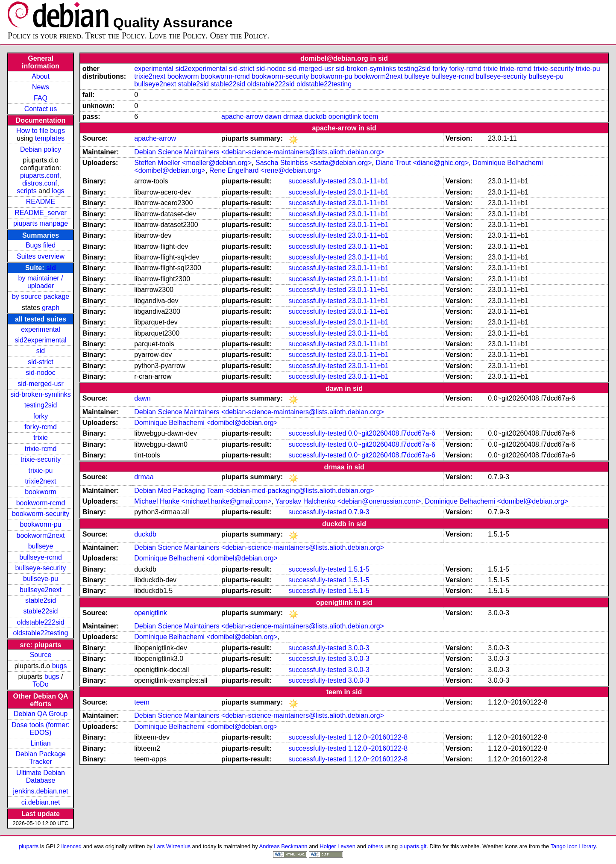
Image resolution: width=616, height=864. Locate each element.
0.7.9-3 (359, 512)
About (41, 76)
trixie (41, 438)
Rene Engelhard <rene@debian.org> (265, 170)
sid (51, 268)
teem (371, 116)
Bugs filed (41, 245)
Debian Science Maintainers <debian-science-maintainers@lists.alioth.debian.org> (259, 152)
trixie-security (41, 459)
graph (51, 308)
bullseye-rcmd (41, 557)
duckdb (316, 116)
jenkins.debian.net (41, 791)
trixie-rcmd (41, 449)
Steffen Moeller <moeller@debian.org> (193, 163)
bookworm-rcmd (41, 503)
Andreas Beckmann (283, 846)
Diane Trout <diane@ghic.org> (422, 163)
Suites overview (41, 256)
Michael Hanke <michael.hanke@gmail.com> (203, 501)
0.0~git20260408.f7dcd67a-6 (392, 433)
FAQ (41, 98)
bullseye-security (40, 568)
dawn (273, 116)
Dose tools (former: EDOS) (41, 729)
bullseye (41, 546)
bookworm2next (41, 535)
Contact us (41, 109)
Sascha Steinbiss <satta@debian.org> (314, 163)
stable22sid (41, 611)
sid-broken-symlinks (40, 394)
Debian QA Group (41, 714)
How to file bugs (41, 131)
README (41, 202)
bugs (60, 666)
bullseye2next (41, 590)
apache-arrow (242, 116)
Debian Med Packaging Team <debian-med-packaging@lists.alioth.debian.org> (254, 491)
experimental (41, 329)
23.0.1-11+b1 (368, 181)
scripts (26, 191)
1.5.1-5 (359, 569)
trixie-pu (41, 470)
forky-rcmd (41, 427)
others (375, 846)
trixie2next (41, 481)
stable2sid (41, 600)
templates (50, 138)
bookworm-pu (41, 524)
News (41, 87)
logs (58, 191)
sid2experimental (41, 340)
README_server (41, 213)
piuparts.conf (40, 175)
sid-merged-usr (41, 384)
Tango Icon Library (573, 846)
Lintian (40, 743)
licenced (72, 846)
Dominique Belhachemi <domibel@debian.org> (206, 423)
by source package (41, 296)
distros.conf (40, 183)
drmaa (293, 116)
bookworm (41, 492)
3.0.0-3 (359, 648)
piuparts (29, 846)
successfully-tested (317, 181)
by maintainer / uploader (41, 282)
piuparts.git (413, 846)
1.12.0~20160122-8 (378, 737)
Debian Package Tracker (40, 758)
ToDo (40, 684)
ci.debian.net (41, 802)
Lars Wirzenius (172, 846)
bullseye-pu (41, 579)
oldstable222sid (40, 622)
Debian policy (41, 149)
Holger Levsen (337, 846)
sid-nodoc (40, 373)
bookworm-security (41, 514)
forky (41, 416)
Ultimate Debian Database (41, 777)
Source (41, 655)
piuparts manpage (41, 223)
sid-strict (41, 362)
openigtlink (345, 116)
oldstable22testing (41, 633)
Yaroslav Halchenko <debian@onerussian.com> (348, 501)
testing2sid (41, 405)
